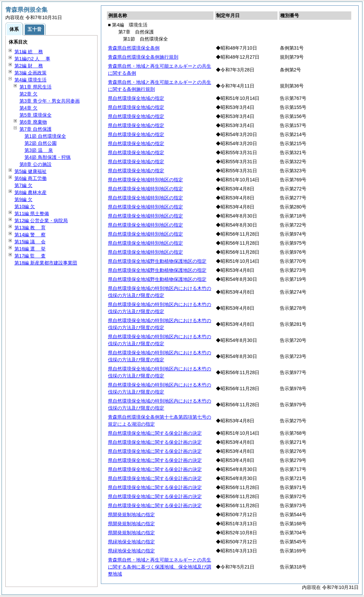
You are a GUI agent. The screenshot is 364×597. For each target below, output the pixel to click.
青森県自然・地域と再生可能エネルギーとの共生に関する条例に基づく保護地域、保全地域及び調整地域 (160, 567)
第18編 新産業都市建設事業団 (46, 263)
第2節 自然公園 (41, 143)
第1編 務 (29, 52)
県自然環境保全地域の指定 (136, 98)
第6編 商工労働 (31, 178)
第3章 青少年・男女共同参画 (50, 101)
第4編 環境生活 (31, 80)
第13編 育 (30, 228)
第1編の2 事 (32, 59)
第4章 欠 (28, 108)
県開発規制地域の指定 (131, 515)
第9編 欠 (23, 199)
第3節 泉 (39, 150)
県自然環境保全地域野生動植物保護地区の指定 (157, 261)
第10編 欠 (25, 206)
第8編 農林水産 (31, 192)
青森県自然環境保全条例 (134, 48)
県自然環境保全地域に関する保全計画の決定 (155, 433)
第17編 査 (30, 256)
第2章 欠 (28, 94)
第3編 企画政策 (31, 73)
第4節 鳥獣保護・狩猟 (48, 157)
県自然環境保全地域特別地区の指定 (145, 180)
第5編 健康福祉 (31, 171)
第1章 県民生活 (36, 87)
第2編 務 (29, 66)
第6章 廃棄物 (33, 122)
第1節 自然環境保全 (45, 136)
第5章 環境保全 (36, 115)
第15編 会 (30, 242)
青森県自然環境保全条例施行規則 (143, 57)
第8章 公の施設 (36, 164)
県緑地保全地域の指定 (131, 542)
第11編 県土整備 (32, 214)
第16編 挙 (30, 249)
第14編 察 (30, 235)
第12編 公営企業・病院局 (41, 221)
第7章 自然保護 (36, 129)
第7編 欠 (23, 185)
